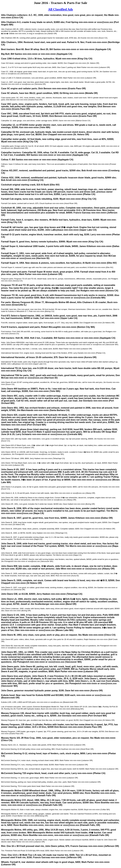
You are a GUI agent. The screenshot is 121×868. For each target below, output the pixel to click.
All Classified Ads (60, 9)
